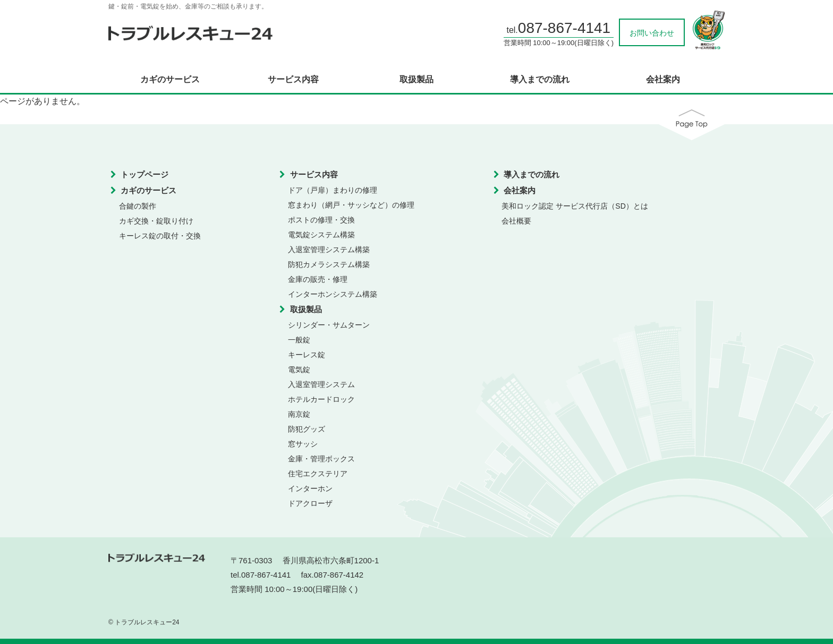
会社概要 (516, 221)
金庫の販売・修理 (318, 279)
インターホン (310, 488)
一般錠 (299, 340)
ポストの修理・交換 (321, 220)
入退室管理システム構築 (329, 250)
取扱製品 (416, 80)
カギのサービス (170, 80)
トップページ (144, 174)
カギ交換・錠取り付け (156, 221)
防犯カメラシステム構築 (329, 264)
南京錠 (299, 414)
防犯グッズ (307, 429)
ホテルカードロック (321, 399)
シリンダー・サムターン (329, 325)
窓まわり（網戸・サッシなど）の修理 (351, 205)
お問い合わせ (652, 33)
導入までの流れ (540, 80)
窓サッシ (303, 444)
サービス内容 (293, 80)
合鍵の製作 (138, 206)
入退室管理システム (321, 384)
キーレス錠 (307, 355)
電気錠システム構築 (321, 235)
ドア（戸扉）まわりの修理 (333, 190)
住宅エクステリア (318, 474)
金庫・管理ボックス (321, 459)
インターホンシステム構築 (333, 294)
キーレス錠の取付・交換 (160, 236)
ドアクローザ (310, 503)
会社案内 (663, 80)
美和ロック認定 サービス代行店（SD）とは (575, 206)
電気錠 (299, 370)
